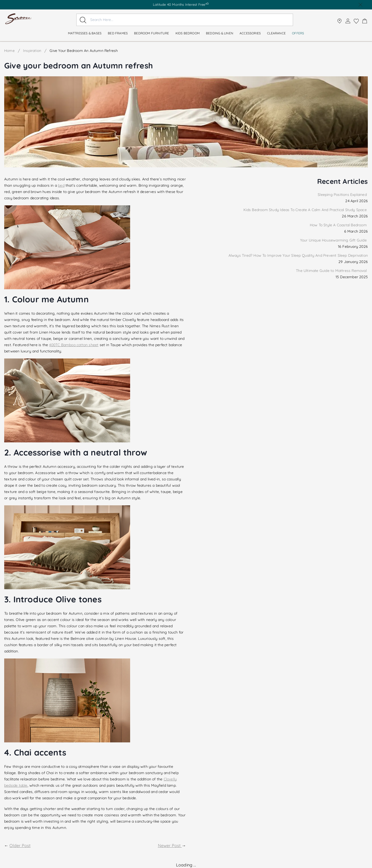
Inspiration (32, 51)
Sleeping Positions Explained (343, 195)
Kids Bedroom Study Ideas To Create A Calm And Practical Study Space (306, 210)
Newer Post (170, 845)
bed (61, 185)
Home (9, 51)
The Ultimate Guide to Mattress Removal (332, 271)
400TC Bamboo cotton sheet (74, 345)
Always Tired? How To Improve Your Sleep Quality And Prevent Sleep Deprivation (298, 255)
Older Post (20, 845)
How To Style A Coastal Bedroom (339, 225)
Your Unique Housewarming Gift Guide (334, 240)
